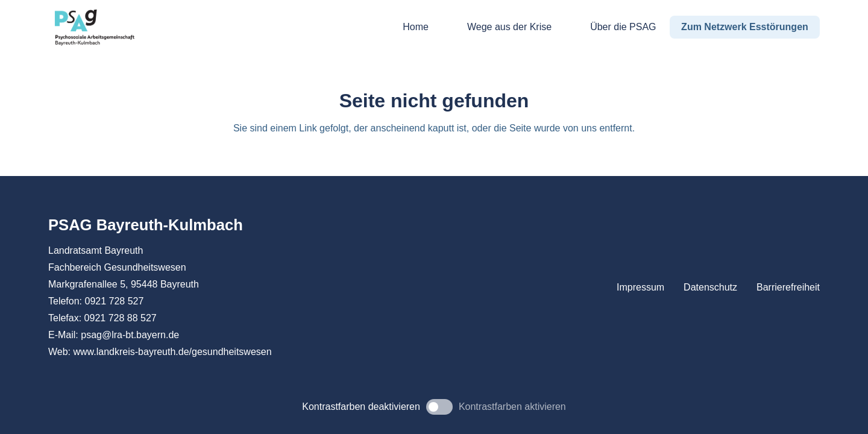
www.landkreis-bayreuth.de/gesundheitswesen (173, 352)
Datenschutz (710, 287)
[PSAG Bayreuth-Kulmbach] (95, 27)
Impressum (640, 287)
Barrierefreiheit (788, 287)
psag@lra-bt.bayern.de (130, 335)
